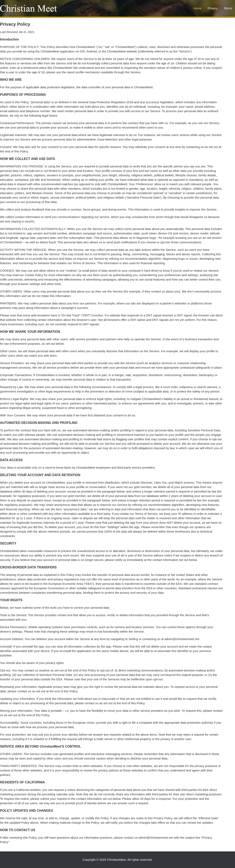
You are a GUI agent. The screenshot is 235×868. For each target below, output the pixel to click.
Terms (228, 8)
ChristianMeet (116, 860)
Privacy (213, 8)
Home (198, 8)
